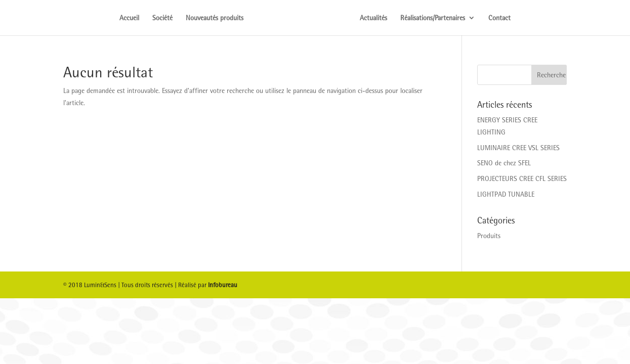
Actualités (373, 18)
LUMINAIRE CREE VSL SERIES (518, 148)
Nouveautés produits (215, 18)
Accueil (129, 18)
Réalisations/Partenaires (433, 18)
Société (162, 18)
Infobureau (223, 285)
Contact (499, 18)
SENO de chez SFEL (504, 163)
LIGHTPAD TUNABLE (506, 194)
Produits (489, 236)
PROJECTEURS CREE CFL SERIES (522, 178)
